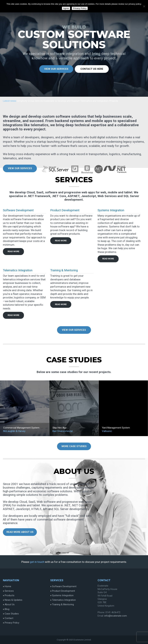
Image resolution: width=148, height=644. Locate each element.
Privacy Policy (12, 623)
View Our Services (56, 69)
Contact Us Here (92, 69)
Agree (66, 8)
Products (10, 595)
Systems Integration (111, 210)
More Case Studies (74, 446)
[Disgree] (144, 6)
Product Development (65, 210)
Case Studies (12, 614)
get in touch (37, 562)
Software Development (18, 210)
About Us (10, 604)
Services (9, 591)
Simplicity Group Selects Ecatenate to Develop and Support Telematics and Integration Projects (68, 101)
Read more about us (20, 532)
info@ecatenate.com (116, 616)
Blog (7, 609)
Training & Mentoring (64, 270)
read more (13, 251)
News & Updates (13, 600)
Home (8, 586)
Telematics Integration (18, 270)
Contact (9, 618)
